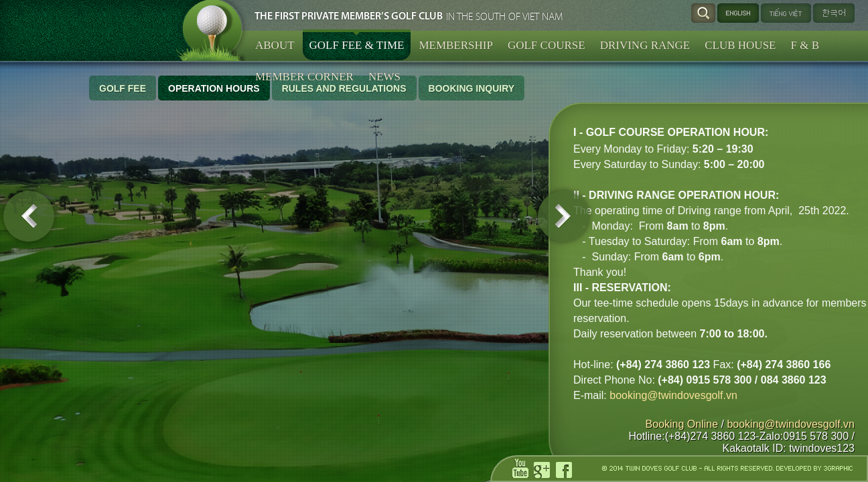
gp (544, 470)
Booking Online (682, 424)
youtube (522, 469)
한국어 (834, 13)
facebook (566, 470)
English (738, 13)
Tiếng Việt (782, 13)
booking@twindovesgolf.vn (182, 395)
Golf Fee (123, 88)
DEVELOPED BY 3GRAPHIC (815, 468)
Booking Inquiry (472, 88)
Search (703, 13)
